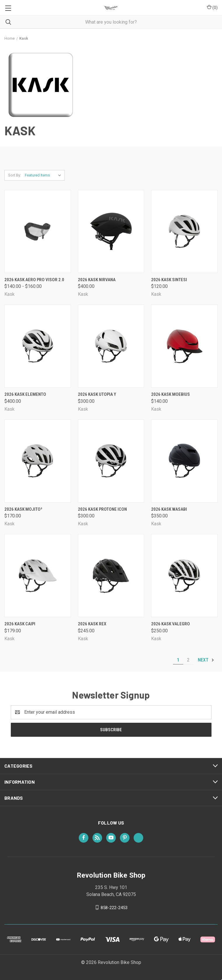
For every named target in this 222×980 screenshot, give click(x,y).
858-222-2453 (114, 907)
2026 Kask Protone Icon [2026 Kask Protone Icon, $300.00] (102, 509)
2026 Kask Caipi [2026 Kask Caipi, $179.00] (20, 624)
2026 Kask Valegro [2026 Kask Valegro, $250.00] (171, 624)
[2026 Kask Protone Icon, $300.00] (111, 461)
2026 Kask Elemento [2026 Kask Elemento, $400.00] (25, 394)
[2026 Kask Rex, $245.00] (111, 576)
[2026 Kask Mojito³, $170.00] (38, 461)
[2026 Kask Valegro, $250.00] (184, 576)
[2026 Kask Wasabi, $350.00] (184, 461)
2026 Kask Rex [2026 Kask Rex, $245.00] (92, 624)
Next (206, 660)
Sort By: (15, 175)
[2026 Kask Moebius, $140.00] (184, 346)
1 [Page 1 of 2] (178, 660)
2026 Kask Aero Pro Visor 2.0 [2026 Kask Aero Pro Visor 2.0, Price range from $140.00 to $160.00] (34, 280)
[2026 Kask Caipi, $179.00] (38, 576)
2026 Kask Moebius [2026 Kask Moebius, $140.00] (171, 394)
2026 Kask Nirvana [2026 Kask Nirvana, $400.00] (97, 280)
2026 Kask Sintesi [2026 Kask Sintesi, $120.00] (169, 280)
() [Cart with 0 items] (212, 7)
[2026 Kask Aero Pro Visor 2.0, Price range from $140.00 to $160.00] (38, 231)
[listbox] (44, 175)
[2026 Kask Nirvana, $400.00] (111, 231)
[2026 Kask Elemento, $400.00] (38, 346)
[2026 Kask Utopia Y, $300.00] (111, 346)
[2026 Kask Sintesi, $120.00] (184, 231)
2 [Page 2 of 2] (188, 660)
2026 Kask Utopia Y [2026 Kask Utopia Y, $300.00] (97, 394)
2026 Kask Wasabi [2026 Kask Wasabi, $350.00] (169, 509)
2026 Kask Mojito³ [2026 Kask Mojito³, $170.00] (23, 509)
